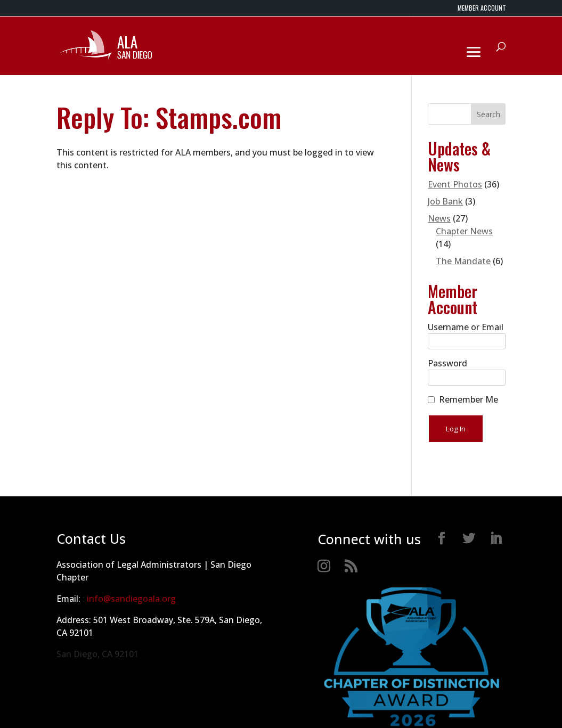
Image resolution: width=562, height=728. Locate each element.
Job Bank (445, 201)
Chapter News (464, 231)
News (439, 218)
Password (447, 363)
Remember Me (469, 399)
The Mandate (463, 261)
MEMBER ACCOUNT (482, 9)
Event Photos (455, 184)
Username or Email (466, 327)
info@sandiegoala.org (131, 599)
